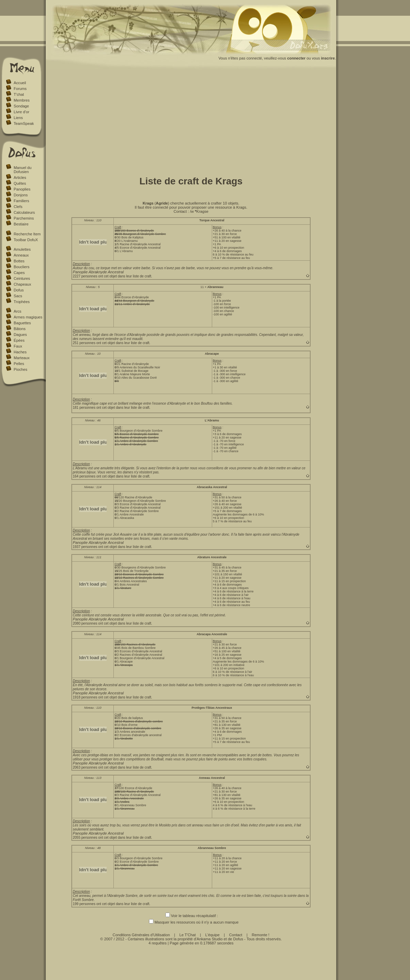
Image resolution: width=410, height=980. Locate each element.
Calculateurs (24, 212)
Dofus (19, 290)
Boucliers (22, 267)
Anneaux (21, 255)
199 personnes (84, 904)
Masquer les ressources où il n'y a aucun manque (191, 922)
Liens (18, 118)
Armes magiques (28, 317)
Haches (20, 352)
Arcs (17, 311)
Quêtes (20, 183)
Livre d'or (22, 112)
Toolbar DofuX (26, 240)
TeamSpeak (24, 123)
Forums (20, 89)
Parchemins (24, 218)
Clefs (18, 207)
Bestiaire (21, 224)
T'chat (19, 94)
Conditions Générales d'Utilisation (141, 935)
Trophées (22, 302)
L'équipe (213, 935)
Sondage (21, 106)
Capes (19, 273)
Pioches (20, 369)
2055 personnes (85, 838)
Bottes (19, 261)
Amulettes (22, 249)
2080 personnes (85, 623)
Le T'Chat (188, 935)
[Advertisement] (191, 121)
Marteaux (22, 358)
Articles (20, 178)
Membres (22, 100)
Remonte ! (261, 935)
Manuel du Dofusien (23, 170)
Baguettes (22, 323)
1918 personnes (85, 697)
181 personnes (84, 408)
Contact (236, 935)
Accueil (20, 83)
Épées (19, 340)
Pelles (19, 364)
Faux (18, 346)
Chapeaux (22, 284)
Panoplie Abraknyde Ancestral (98, 272)
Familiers (21, 201)
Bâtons (20, 329)
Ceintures (22, 278)
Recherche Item (27, 234)
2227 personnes (85, 276)
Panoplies (22, 189)
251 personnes (84, 343)
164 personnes (84, 476)
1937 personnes (85, 547)
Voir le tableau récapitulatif (190, 916)
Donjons (21, 195)
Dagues (20, 335)
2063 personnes (85, 767)
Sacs (18, 296)
